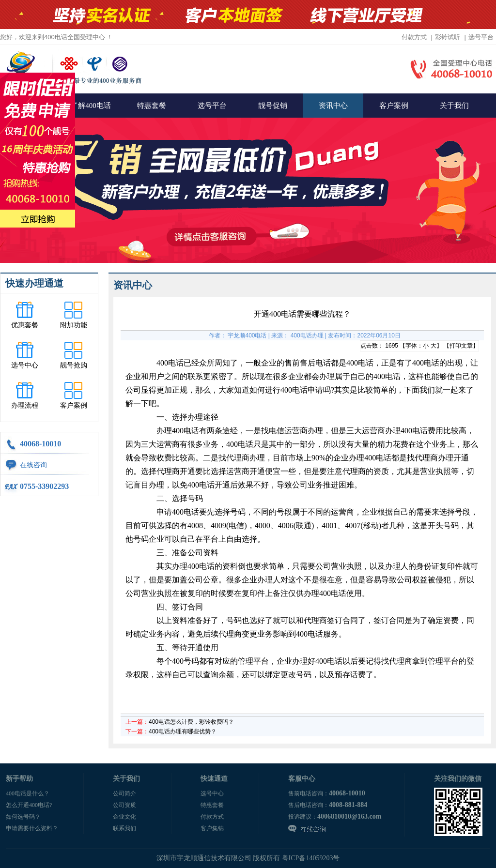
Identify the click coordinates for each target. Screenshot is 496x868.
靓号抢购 (74, 365)
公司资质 (124, 805)
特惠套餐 (152, 106)
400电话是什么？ (28, 793)
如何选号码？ (23, 817)
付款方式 (414, 37)
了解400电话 (91, 106)
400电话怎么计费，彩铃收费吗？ (191, 722)
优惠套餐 (25, 325)
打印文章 (461, 346)
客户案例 (394, 106)
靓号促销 (273, 106)
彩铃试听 (448, 37)
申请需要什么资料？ (32, 828)
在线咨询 (33, 465)
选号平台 (481, 37)
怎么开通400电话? (29, 805)
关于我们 (454, 106)
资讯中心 (333, 106)
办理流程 (25, 405)
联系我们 (124, 828)
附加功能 (74, 325)
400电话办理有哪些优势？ (183, 731)
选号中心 (25, 365)
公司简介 (124, 793)
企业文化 (124, 817)
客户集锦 (212, 828)
